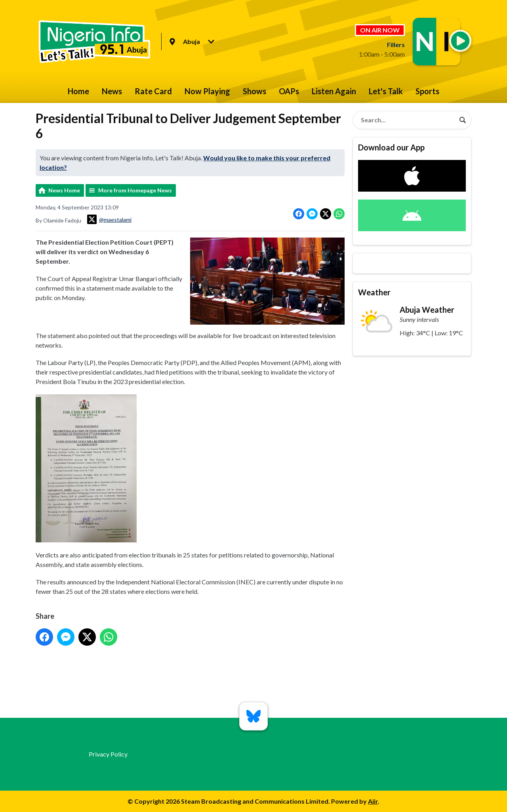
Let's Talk (386, 91)
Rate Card (153, 91)
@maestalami (109, 219)
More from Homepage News (135, 190)
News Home (64, 190)
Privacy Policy (108, 754)
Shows (254, 91)
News (112, 91)
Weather (374, 292)
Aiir (373, 801)
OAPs (289, 91)
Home (78, 91)
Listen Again (334, 91)
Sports (427, 91)
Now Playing (207, 91)
